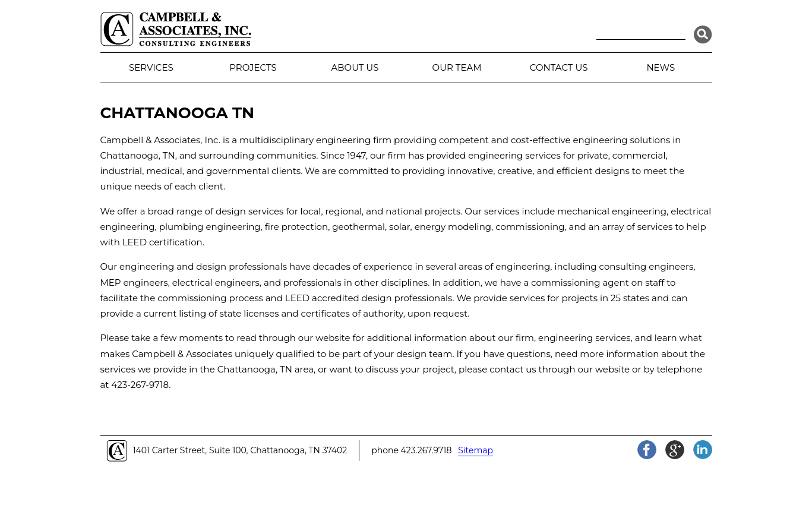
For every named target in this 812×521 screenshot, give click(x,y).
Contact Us (559, 67)
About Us (355, 67)
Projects (253, 67)
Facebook (647, 450)
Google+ (675, 450)
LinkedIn (703, 450)
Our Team (457, 67)
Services (151, 67)
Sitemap (475, 450)
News (661, 67)
